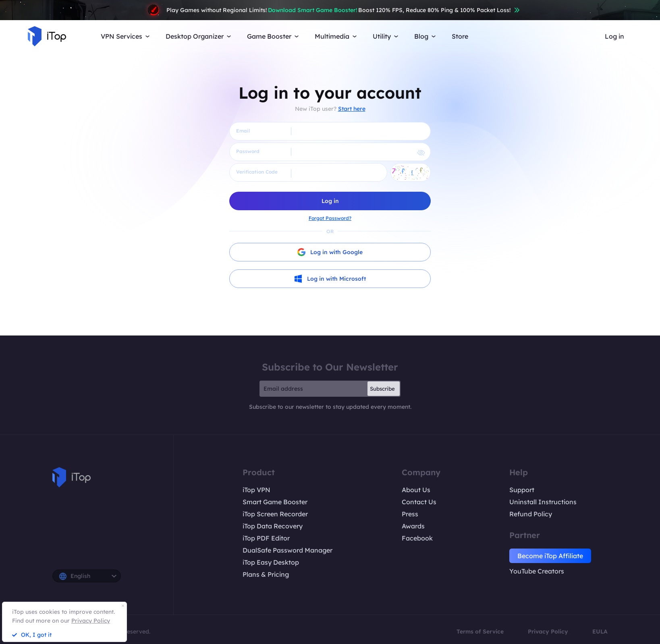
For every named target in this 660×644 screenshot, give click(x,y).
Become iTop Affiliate (550, 556)
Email (243, 131)
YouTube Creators (537, 571)
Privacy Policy (548, 632)
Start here (352, 109)
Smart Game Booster (275, 502)
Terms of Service (480, 632)
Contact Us (419, 502)
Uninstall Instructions (543, 502)
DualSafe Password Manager (287, 550)
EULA (600, 632)
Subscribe (382, 389)
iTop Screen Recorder (275, 514)
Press (410, 514)
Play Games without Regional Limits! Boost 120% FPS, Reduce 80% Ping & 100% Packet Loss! (330, 10)
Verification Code (257, 172)
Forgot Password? (330, 218)
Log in (614, 36)
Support (522, 490)
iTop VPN (256, 490)
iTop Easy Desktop (271, 562)
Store (460, 36)
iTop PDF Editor (266, 538)
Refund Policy (531, 514)
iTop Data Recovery (273, 526)
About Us (416, 490)
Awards (413, 526)
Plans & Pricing (266, 574)
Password (248, 151)
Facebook (417, 538)
